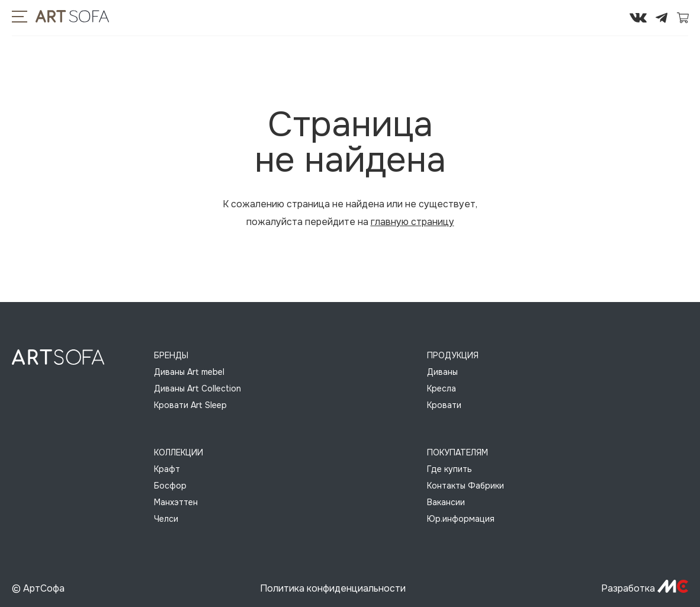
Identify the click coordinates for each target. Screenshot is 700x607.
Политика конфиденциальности (333, 588)
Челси (166, 519)
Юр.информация (461, 519)
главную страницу (412, 222)
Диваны (442, 372)
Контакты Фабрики (465, 486)
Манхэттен (176, 502)
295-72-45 (602, 18)
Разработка (645, 588)
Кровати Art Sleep (190, 405)
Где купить (449, 469)
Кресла (441, 388)
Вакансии (446, 502)
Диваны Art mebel (189, 372)
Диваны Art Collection (198, 388)
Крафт (167, 469)
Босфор (170, 486)
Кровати (444, 405)
